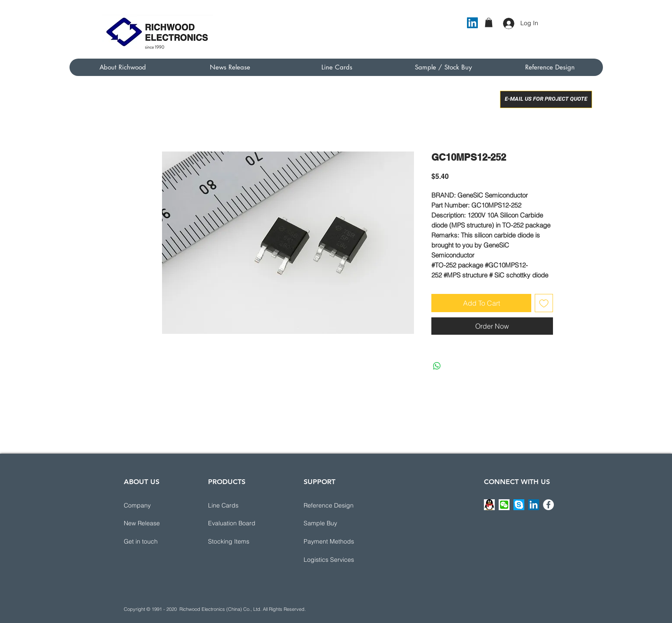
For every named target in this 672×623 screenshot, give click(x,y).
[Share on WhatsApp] (437, 366)
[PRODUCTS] (239, 482)
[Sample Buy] (334, 524)
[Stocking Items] (239, 542)
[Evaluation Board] (239, 524)
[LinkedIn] (472, 23)
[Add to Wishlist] (544, 303)
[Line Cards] (239, 506)
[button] (489, 23)
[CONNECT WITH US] (517, 482)
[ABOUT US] (155, 482)
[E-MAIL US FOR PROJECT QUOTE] (546, 99)
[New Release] (155, 524)
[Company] (155, 506)
